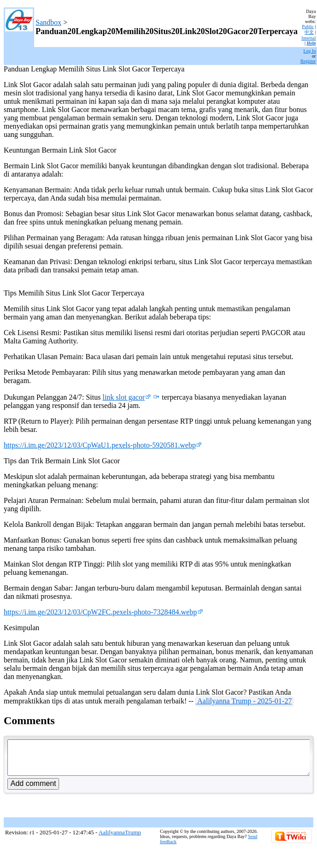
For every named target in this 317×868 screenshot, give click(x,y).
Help (311, 43)
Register (308, 61)
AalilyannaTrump (120, 839)
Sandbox (48, 22)
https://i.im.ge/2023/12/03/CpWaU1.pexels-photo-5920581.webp (103, 445)
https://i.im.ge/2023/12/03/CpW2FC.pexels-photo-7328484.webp (103, 612)
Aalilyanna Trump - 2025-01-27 (244, 701)
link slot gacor (127, 397)
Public (308, 27)
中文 (309, 32)
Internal (308, 38)
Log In (309, 51)
